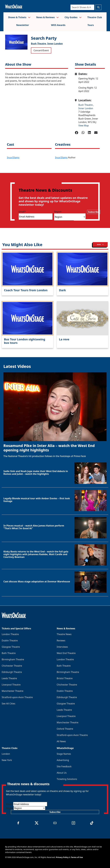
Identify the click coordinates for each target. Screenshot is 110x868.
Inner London (55, 44)
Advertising (63, 760)
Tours (91, 25)
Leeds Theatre (9, 678)
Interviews (62, 647)
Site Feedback (64, 766)
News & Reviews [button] (47, 17)
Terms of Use (77, 857)
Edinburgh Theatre (12, 672)
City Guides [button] (73, 17)
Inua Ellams (13, 157)
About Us (62, 773)
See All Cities (8, 704)
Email (22, 212)
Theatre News (64, 634)
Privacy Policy (62, 857)
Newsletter (23, 25)
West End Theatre (66, 653)
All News (61, 741)
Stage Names (64, 754)
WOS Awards (58, 25)
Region (58, 212)
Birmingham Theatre (13, 659)
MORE (100, 244)
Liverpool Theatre (11, 685)
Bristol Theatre (65, 678)
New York (7, 760)
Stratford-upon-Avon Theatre (17, 697)
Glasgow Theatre (11, 647)
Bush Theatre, (39, 44)
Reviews (61, 641)
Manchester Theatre (13, 691)
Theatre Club (95, 17)
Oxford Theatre (65, 729)
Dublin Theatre (10, 641)
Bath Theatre (9, 653)
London (6, 754)
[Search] (82, 7)
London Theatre (10, 634)
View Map (84, 125)
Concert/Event (41, 50)
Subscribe (94, 212)
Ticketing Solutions (67, 779)
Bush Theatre (86, 105)
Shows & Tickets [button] (19, 17)
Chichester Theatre (12, 666)
